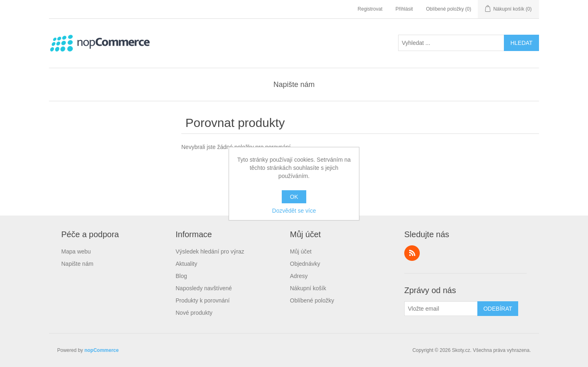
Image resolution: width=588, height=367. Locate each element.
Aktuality (186, 264)
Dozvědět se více (294, 211)
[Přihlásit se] (441, 309)
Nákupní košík (308, 288)
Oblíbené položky (312, 300)
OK (294, 197)
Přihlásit (404, 9)
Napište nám (294, 85)
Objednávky (305, 264)
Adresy (299, 276)
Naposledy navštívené (204, 288)
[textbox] (451, 43)
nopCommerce (102, 350)
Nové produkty (194, 313)
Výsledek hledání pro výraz (210, 251)
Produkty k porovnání (203, 300)
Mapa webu (76, 251)
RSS (412, 253)
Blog (181, 276)
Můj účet (301, 251)
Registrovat (370, 9)
